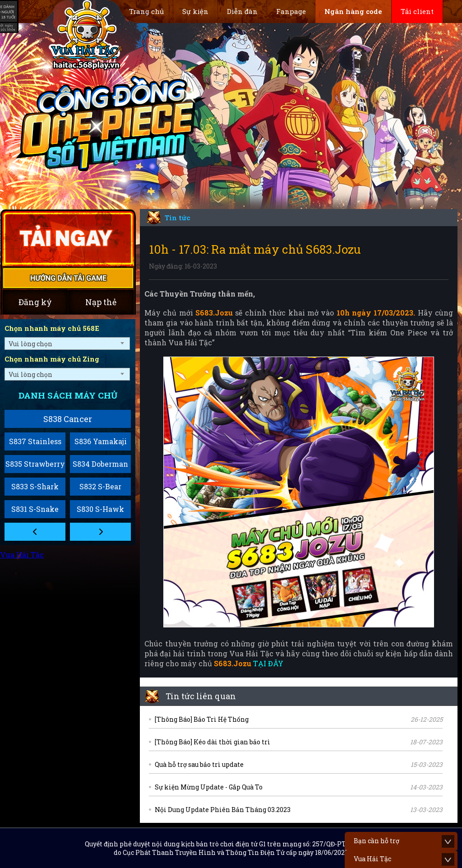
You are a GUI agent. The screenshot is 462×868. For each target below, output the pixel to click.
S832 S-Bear (100, 486)
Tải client (417, 11)
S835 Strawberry (35, 464)
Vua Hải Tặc (22, 555)
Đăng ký (35, 302)
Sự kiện (195, 11)
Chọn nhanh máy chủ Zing (52, 359)
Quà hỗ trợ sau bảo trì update (199, 764)
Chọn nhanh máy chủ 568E (52, 328)
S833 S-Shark (35, 486)
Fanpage (291, 11)
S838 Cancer (68, 419)
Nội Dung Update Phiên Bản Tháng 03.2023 (223, 810)
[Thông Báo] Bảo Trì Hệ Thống (202, 719)
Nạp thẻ (101, 302)
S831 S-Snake (35, 509)
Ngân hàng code (353, 11)
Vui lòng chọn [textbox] (30, 344)
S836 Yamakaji (101, 441)
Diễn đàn (242, 11)
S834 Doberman (100, 464)
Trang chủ (146, 11)
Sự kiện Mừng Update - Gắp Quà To (209, 787)
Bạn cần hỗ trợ (377, 841)
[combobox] (67, 343)
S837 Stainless (35, 441)
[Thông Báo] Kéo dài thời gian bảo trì (213, 742)
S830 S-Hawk (100, 509)
